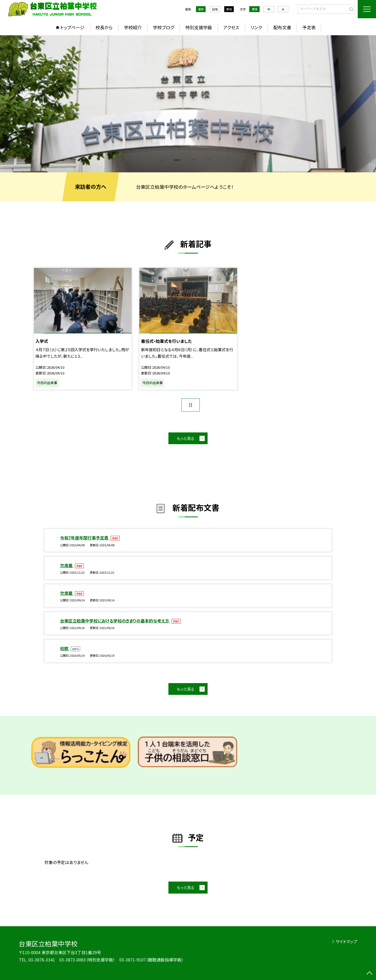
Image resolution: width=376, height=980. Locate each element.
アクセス (231, 27)
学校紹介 (133, 27)
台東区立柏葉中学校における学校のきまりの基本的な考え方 (115, 621)
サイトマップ (346, 941)
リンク (256, 27)
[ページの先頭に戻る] (369, 973)
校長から (104, 27)
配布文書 (282, 27)
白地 (215, 9)
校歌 (65, 648)
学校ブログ (164, 27)
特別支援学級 (199, 27)
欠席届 (67, 565)
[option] (188, 104)
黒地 (229, 9)
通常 (201, 9)
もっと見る (186, 438)
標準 (255, 9)
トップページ (72, 27)
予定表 (309, 27)
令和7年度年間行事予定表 (85, 538)
